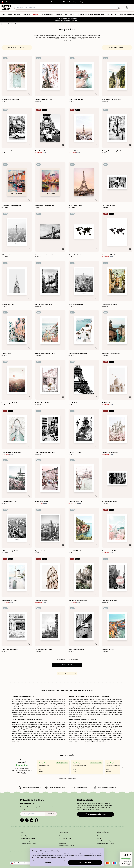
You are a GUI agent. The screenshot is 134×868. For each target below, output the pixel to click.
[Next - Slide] (122, 767)
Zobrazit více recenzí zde (67, 779)
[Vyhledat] (118, 8)
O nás (61, 836)
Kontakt (100, 838)
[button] (126, 859)
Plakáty (10, 24)
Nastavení (49, 863)
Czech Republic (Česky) (21, 863)
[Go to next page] (76, 674)
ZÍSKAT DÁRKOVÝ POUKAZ (95, 814)
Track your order (102, 836)
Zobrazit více (67, 665)
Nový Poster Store (65, 838)
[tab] (122, 8)
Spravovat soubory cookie (106, 843)
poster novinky (25, 841)
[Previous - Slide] (35, 767)
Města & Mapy (19, 24)
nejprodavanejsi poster (28, 838)
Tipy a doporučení (26, 836)
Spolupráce (63, 843)
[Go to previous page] (58, 674)
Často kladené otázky (104, 841)
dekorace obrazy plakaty (29, 843)
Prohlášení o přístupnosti (67, 846)
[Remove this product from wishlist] (29, 94)
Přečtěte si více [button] (67, 41)
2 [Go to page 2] (65, 674)
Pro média (62, 841)
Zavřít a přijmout (85, 863)
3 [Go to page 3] (69, 674)
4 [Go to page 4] (72, 674)
